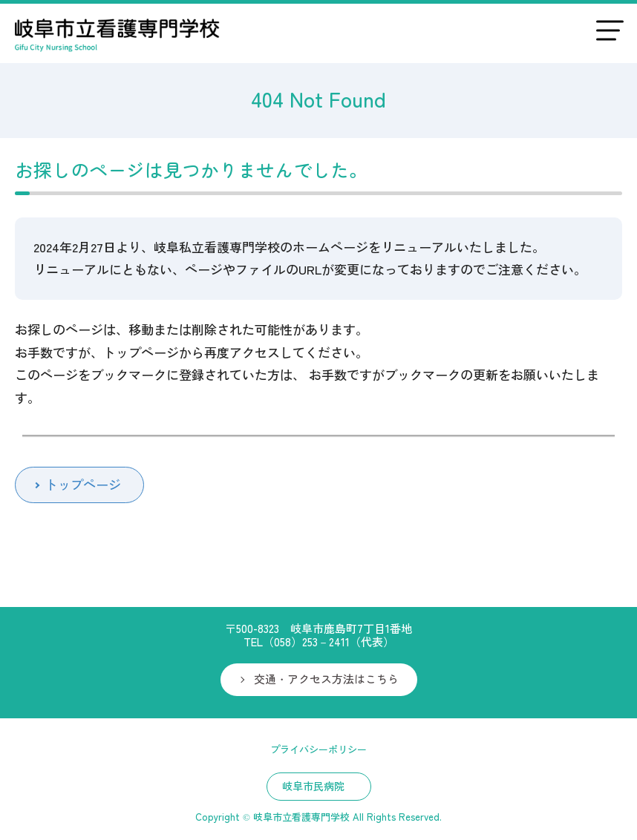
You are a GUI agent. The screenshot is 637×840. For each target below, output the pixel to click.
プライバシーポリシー (318, 749)
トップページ (83, 484)
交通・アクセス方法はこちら (326, 679)
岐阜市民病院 (313, 786)
